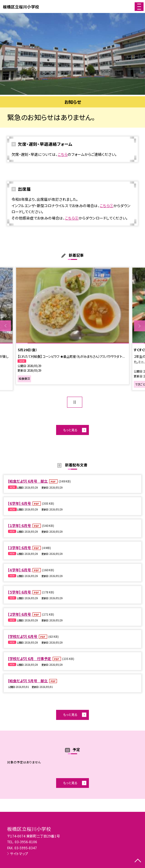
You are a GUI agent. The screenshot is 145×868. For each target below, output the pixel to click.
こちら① (107, 206)
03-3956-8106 (26, 842)
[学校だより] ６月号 (23, 636)
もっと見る (70, 430)
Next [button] (140, 326)
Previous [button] (5, 326)
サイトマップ (19, 853)
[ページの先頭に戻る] (138, 861)
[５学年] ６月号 (20, 592)
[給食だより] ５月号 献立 (28, 681)
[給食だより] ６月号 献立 (28, 481)
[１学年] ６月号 (20, 525)
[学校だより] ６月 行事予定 (30, 658)
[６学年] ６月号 (20, 503)
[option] (72, 54)
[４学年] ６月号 (20, 570)
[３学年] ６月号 (20, 548)
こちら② (72, 218)
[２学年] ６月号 (20, 614)
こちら (63, 154)
